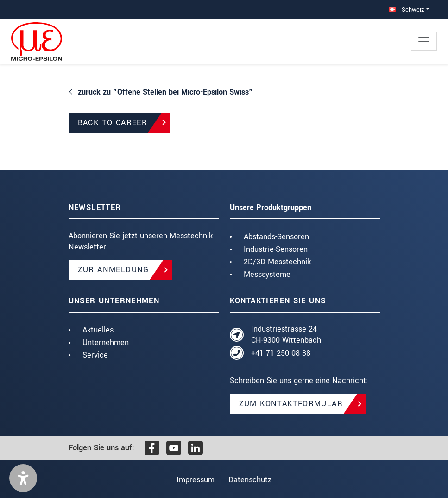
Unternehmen (106, 342)
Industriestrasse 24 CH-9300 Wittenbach (286, 335)
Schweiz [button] (406, 10)
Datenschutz (252, 480)
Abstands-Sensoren (276, 237)
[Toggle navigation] (424, 41)
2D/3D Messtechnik (277, 262)
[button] (23, 478)
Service (95, 355)
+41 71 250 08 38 (281, 353)
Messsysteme (267, 274)
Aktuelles (98, 330)
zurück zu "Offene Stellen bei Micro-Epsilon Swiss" (165, 92)
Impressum (194, 480)
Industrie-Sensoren (276, 249)
